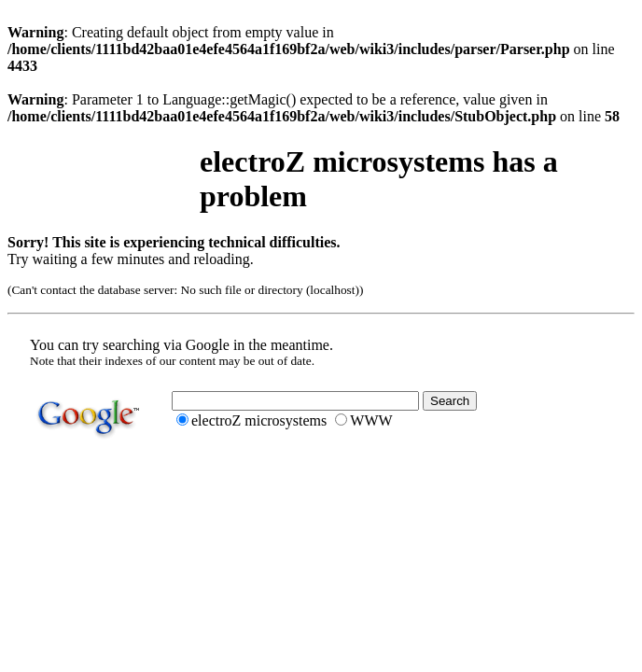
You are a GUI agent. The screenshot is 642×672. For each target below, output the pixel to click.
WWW (371, 420)
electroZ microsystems (259, 420)
